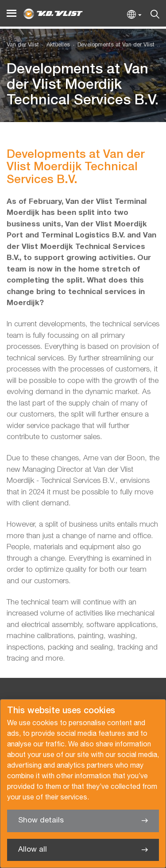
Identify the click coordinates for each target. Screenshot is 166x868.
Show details (41, 820)
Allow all (33, 850)
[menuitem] (54, 45)
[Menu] (12, 13)
